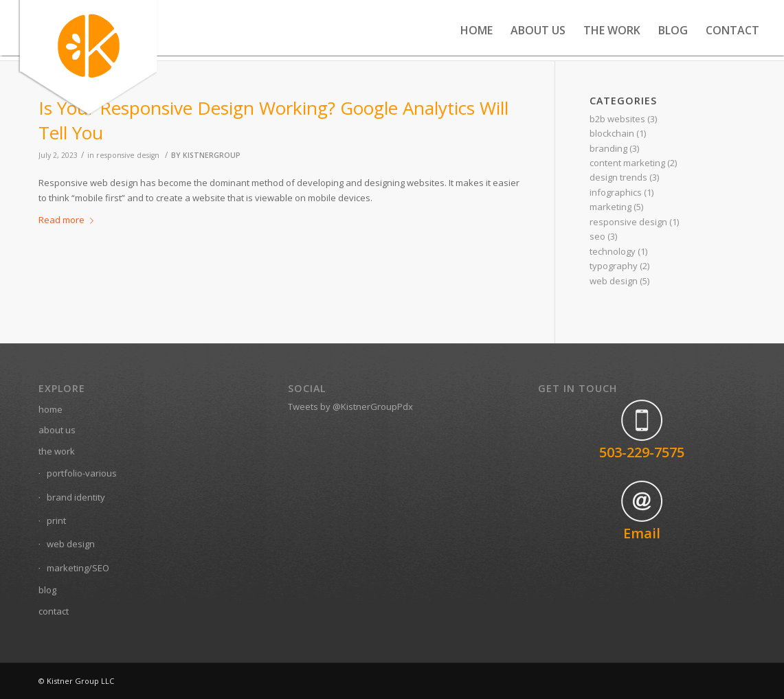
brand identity (76, 497)
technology (613, 251)
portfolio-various (82, 473)
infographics (616, 192)
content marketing (627, 163)
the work (57, 451)
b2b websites (617, 119)
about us (57, 430)
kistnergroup (212, 155)
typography (614, 266)
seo (597, 236)
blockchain (612, 133)
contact (54, 611)
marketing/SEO (78, 568)
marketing (611, 207)
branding (608, 148)
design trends (618, 177)
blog (47, 590)
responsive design (128, 155)
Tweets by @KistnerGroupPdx (350, 406)
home (51, 409)
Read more (69, 220)
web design (614, 281)
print (56, 520)
